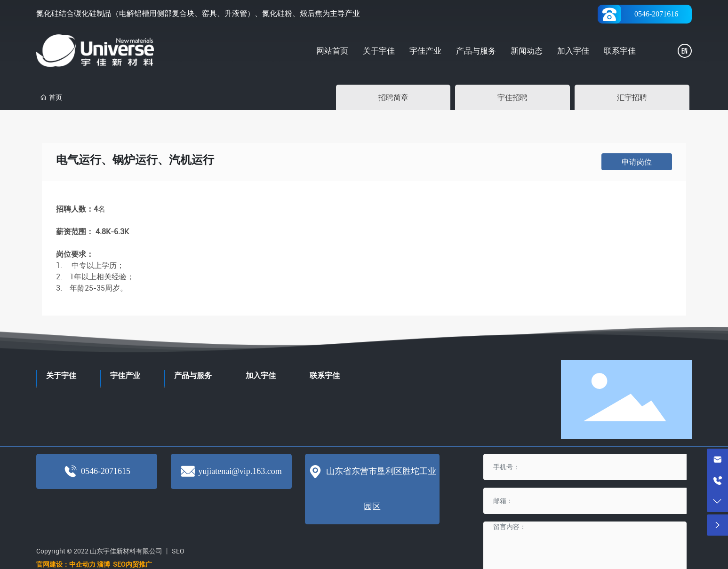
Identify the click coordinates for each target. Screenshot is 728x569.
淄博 (104, 564)
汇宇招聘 (632, 97)
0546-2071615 (106, 471)
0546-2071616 (656, 14)
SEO (178, 551)
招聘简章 (393, 97)
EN (684, 51)
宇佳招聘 (512, 97)
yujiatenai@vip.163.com (240, 471)
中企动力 (82, 564)
